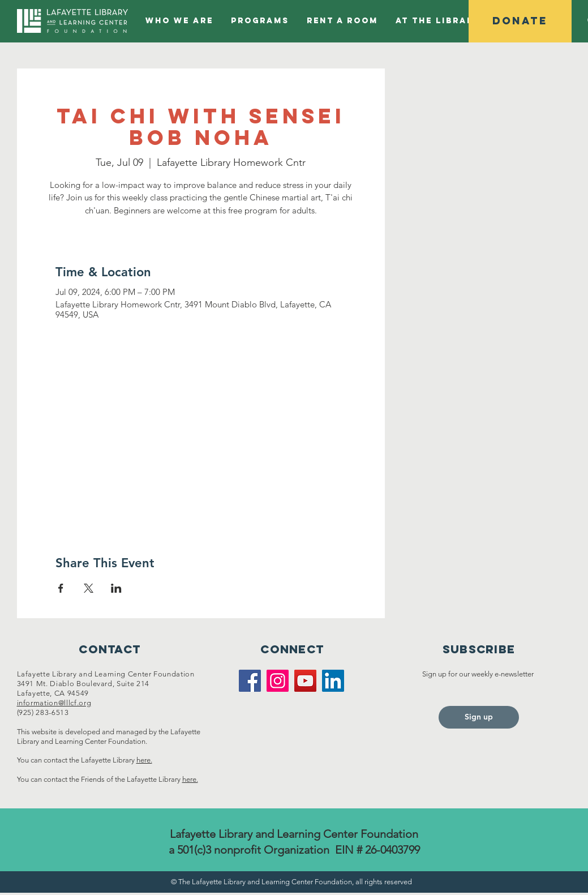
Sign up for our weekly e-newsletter (479, 674)
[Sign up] (479, 717)
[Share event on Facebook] (61, 588)
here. (144, 760)
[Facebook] (250, 681)
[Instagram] (278, 681)
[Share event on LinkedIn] (116, 588)
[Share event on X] (89, 588)
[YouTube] (305, 681)
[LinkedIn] (333, 681)
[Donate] (520, 21)
